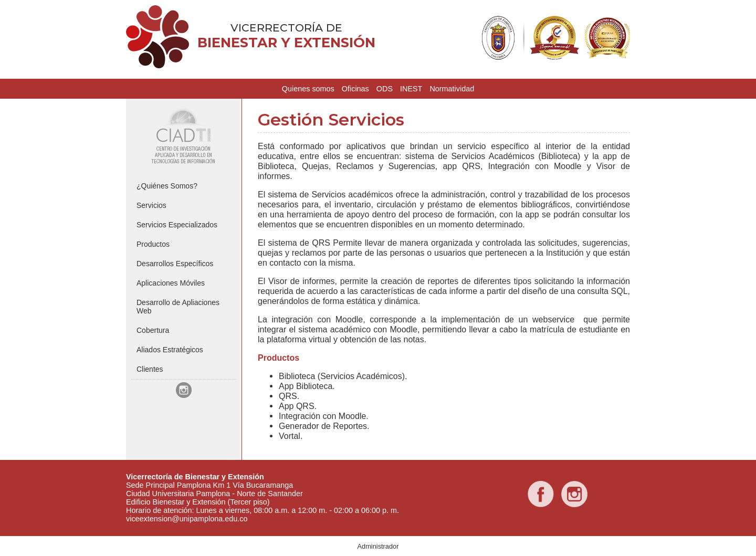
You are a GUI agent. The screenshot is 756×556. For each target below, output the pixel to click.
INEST (411, 89)
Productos (153, 244)
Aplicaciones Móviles (171, 283)
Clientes (150, 369)
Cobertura (153, 330)
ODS (385, 89)
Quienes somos (308, 89)
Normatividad (452, 89)
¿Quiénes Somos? (167, 186)
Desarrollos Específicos (175, 264)
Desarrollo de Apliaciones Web (178, 307)
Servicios (151, 205)
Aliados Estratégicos (170, 350)
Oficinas (355, 89)
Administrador (378, 546)
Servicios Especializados (177, 225)
